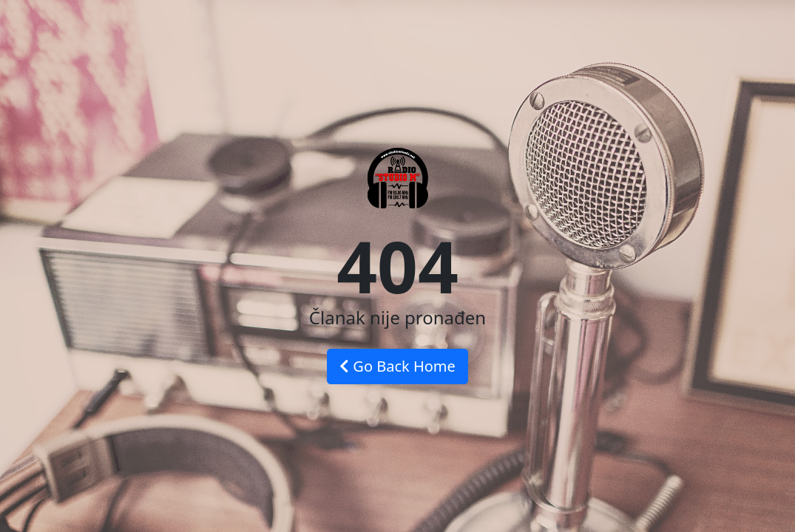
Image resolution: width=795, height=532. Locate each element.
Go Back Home (397, 366)
